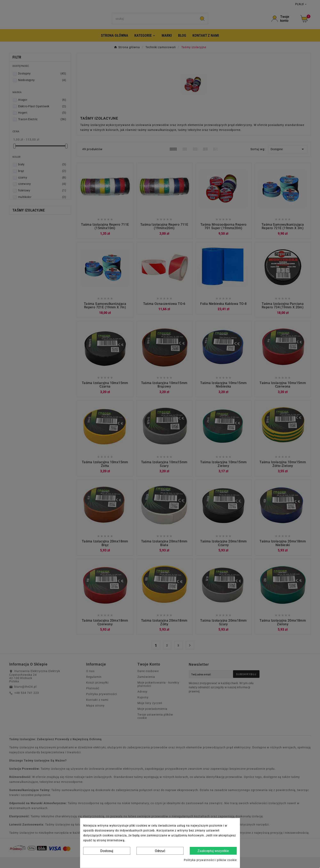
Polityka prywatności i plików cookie (210, 860)
